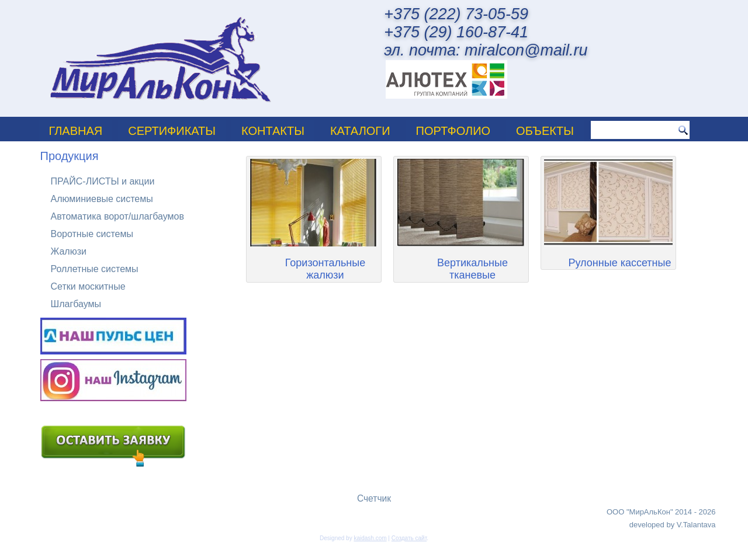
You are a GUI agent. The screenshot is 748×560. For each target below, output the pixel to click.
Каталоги (360, 131)
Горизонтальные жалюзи (325, 269)
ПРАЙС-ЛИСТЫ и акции (103, 181)
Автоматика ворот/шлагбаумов (117, 216)
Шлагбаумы (76, 304)
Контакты (273, 131)
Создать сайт (409, 538)
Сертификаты (172, 131)
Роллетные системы (95, 269)
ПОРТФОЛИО (453, 131)
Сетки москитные (88, 286)
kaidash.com (370, 538)
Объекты (545, 131)
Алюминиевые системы (102, 199)
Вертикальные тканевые (472, 269)
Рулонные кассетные (620, 263)
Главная (76, 131)
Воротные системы (92, 234)
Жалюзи (69, 251)
